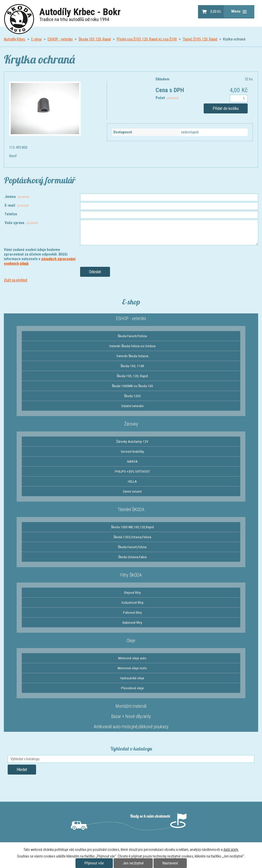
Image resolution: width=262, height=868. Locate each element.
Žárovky (131, 424)
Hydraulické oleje (132, 678)
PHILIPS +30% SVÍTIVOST (132, 471)
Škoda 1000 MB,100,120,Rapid (132, 527)
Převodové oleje (132, 688)
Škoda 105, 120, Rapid (95, 39)
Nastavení (170, 863)
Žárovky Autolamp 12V (132, 441)
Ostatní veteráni (132, 406)
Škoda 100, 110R (132, 366)
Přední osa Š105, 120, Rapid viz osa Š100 (147, 39)
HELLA (132, 481)
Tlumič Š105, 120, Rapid (200, 39)
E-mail (17, 205)
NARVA (132, 461)
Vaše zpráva (21, 223)
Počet (167, 98)
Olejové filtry (132, 592)
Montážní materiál (131, 706)
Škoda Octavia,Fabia (132, 557)
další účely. (231, 850)
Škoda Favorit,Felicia (132, 547)
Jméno (17, 197)
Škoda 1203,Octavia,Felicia (132, 537)
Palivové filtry (132, 612)
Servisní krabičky (132, 451)
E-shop (36, 39)
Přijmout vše (94, 863)
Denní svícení (132, 491)
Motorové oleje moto (132, 668)
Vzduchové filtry (132, 602)
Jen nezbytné (133, 863)
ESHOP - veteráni (60, 39)
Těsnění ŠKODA (131, 509)
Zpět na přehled (15, 280)
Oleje (131, 641)
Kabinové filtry (132, 622)
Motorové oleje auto (132, 658)
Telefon (11, 214)
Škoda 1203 (132, 396)
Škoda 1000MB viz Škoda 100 (132, 386)
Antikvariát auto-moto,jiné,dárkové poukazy (131, 727)
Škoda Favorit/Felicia (132, 336)
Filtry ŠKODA (131, 575)
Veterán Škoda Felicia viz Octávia (132, 346)
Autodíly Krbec (15, 39)
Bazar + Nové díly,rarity (131, 716)
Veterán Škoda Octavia (132, 356)
